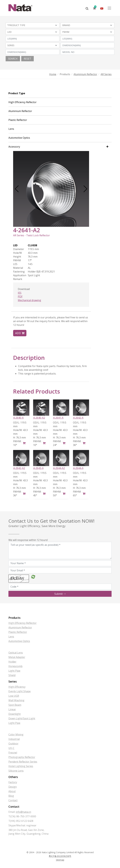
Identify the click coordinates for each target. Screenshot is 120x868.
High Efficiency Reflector (22, 102)
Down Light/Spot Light (22, 718)
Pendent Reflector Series (23, 762)
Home (53, 74)
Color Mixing (16, 734)
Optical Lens (16, 653)
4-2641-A (58, 418)
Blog (11, 796)
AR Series (106, 74)
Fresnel (13, 753)
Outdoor (13, 744)
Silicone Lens (16, 771)
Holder (12, 662)
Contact (13, 800)
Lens (11, 129)
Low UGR (14, 696)
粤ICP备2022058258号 (60, 856)
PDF (20, 297)
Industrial (14, 739)
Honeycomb (15, 666)
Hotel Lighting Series (21, 766)
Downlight (15, 714)
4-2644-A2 (59, 468)
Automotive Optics (19, 138)
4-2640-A (18, 418)
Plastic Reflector (18, 120)
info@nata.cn (23, 812)
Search (13, 59)
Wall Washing (16, 700)
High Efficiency (17, 687)
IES (20, 293)
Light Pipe (14, 671)
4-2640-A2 (39, 418)
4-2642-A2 (19, 468)
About (12, 791)
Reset (27, 59)
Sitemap (60, 860)
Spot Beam (15, 705)
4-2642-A (78, 418)
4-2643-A (38, 468)
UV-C (11, 748)
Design (13, 787)
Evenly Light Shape (20, 691)
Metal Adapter (17, 657)
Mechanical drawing (29, 300)
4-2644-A (78, 468)
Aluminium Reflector (85, 74)
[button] (17, 189)
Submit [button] (60, 594)
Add (20, 333)
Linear (12, 709)
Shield (12, 675)
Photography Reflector (22, 757)
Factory (13, 782)
